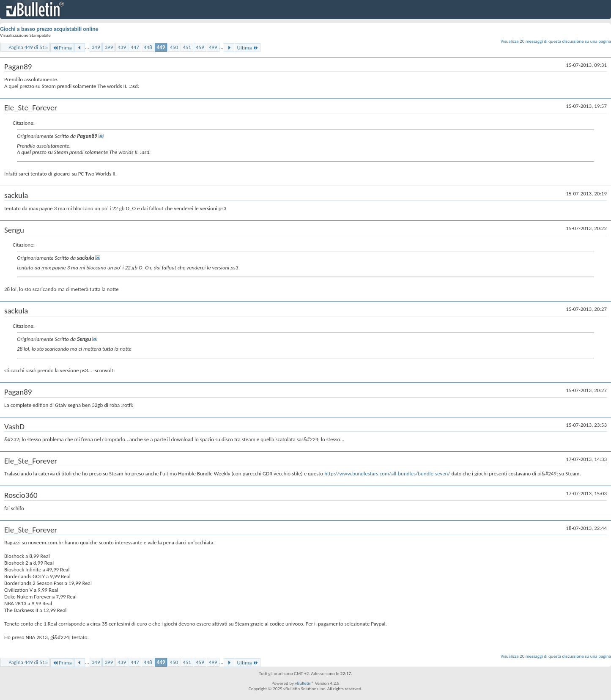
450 (174, 47)
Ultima (247, 48)
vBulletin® (304, 683)
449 (161, 47)
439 (122, 47)
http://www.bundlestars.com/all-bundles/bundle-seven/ (387, 474)
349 (96, 47)
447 (135, 47)
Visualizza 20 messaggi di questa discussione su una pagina (556, 41)
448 (148, 47)
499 (213, 47)
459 (200, 47)
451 (187, 47)
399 (109, 47)
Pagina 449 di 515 (28, 47)
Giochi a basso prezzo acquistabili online (49, 29)
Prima (62, 48)
